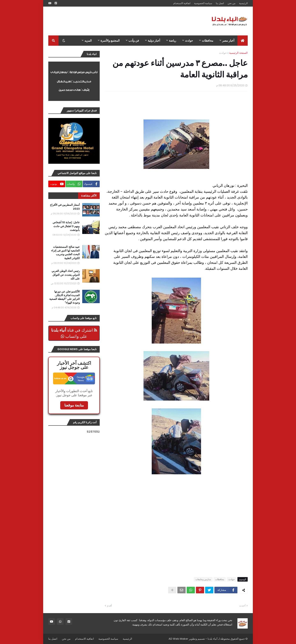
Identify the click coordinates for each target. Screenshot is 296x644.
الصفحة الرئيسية (238, 53)
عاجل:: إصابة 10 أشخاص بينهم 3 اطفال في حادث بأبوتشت (66, 226)
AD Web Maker (178, 639)
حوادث (223, 53)
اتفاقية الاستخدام (182, 3)
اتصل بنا (220, 3)
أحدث (242, 606)
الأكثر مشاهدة (89, 196)
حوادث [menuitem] (189, 41)
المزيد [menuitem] (88, 41)
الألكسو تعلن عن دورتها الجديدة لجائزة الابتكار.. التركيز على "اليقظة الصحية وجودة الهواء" (65, 297)
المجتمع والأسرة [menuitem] (110, 41)
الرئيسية (243, 3)
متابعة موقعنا (74, 405)
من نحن (231, 3)
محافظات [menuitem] (208, 41)
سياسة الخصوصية (203, 3)
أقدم (109, 606)
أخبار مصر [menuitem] (228, 41)
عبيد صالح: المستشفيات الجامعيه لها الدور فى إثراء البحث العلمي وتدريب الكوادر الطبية (65, 253)
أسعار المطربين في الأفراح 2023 (65, 207)
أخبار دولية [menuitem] (154, 41)
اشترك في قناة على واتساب (74, 333)
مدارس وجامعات (203, 579)
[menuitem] (243, 41)
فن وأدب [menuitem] (134, 41)
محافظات (220, 579)
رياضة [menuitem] (173, 41)
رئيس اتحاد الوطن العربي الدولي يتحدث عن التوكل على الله (66, 275)
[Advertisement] (123, 21)
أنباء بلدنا (213, 639)
